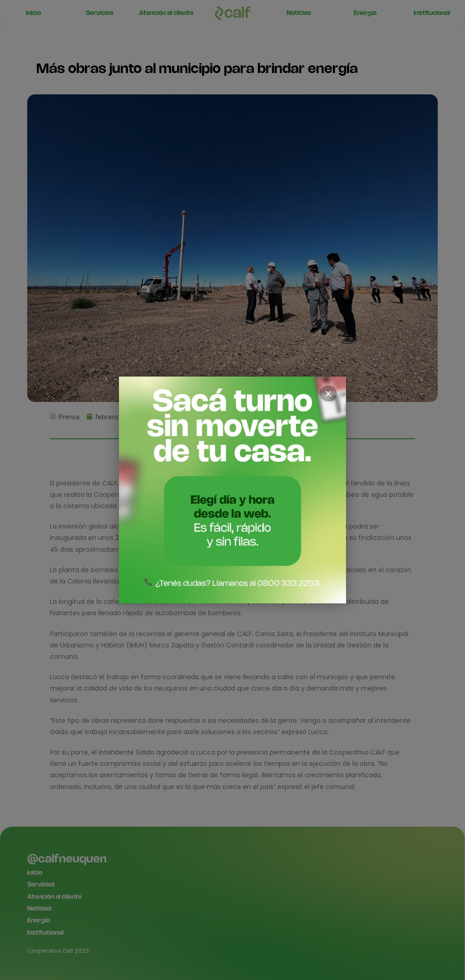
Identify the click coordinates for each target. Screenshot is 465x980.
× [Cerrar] (328, 394)
